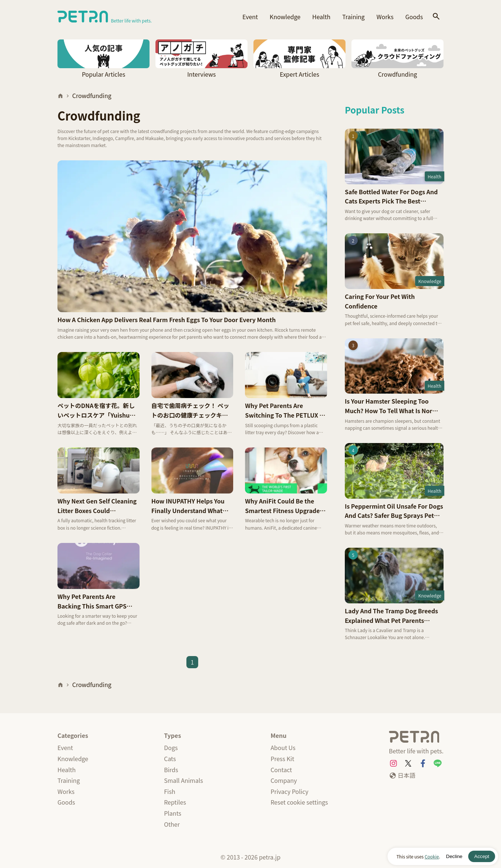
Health (322, 17)
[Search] (436, 17)
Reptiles (175, 802)
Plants (173, 813)
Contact (281, 770)
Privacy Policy (289, 791)
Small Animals (183, 780)
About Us (283, 747)
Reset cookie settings (299, 802)
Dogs (171, 747)
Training (353, 17)
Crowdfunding (92, 95)
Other (172, 824)
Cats (170, 759)
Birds (171, 770)
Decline (454, 856)
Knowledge (285, 17)
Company (283, 780)
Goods (414, 17)
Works (385, 17)
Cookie (432, 856)
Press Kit (282, 759)
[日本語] (402, 775)
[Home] (60, 96)
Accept (482, 856)
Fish (169, 791)
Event (250, 17)
